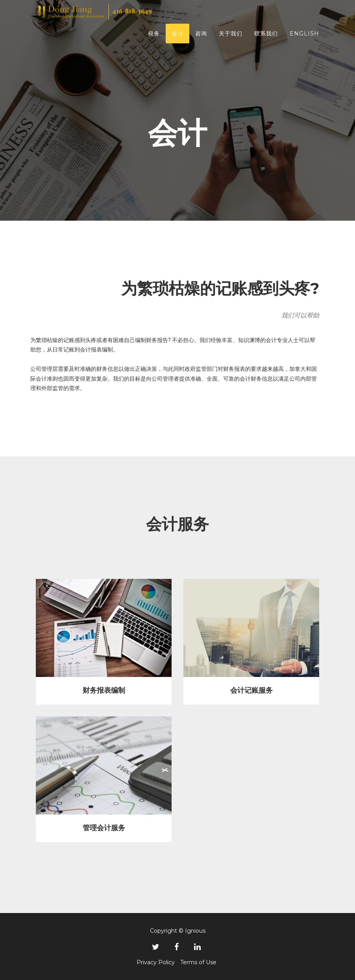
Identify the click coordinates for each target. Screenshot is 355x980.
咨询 (201, 37)
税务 (154, 37)
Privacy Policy (156, 962)
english (304, 37)
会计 (177, 37)
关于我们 (231, 37)
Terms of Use (198, 962)
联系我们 (266, 37)
